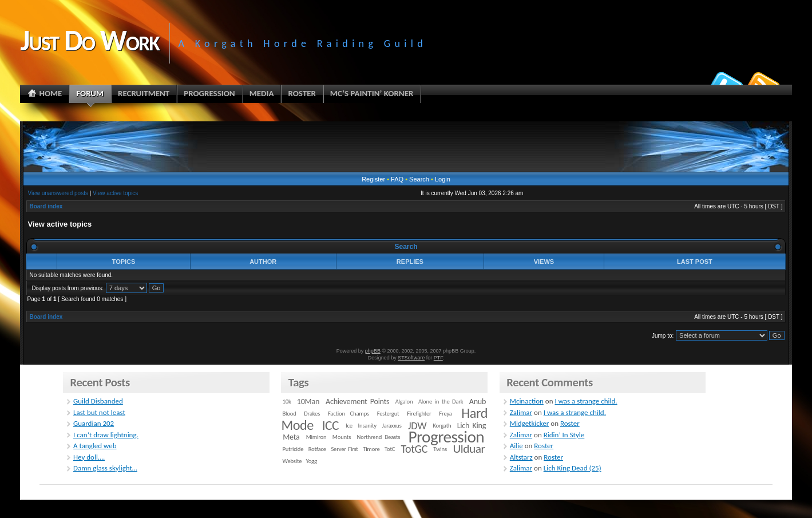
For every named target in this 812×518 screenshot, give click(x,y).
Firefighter (419, 414)
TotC (390, 449)
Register (373, 179)
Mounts (342, 437)
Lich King (472, 426)
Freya (445, 414)
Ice (349, 426)
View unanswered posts (58, 193)
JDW (417, 426)
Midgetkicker (530, 423)
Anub (478, 402)
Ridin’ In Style (564, 435)
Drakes (312, 414)
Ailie (516, 446)
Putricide (293, 449)
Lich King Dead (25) (573, 468)
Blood (290, 414)
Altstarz (521, 457)
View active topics (115, 193)
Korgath (442, 426)
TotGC (415, 449)
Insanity (367, 426)
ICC (330, 425)
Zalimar (521, 412)
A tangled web (95, 446)
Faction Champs (348, 414)
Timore (371, 449)
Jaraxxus (391, 426)
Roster (570, 423)
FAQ (397, 179)
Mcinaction (527, 401)
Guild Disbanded (98, 401)
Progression (446, 437)
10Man (308, 402)
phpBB (373, 351)
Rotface (317, 449)
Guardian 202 (94, 423)
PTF (438, 358)
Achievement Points (357, 402)
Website (292, 461)
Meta (291, 437)
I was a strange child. (586, 401)
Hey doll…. (89, 457)
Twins (440, 449)
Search (419, 179)
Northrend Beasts (379, 437)
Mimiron (316, 437)
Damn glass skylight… (105, 468)
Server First (344, 449)
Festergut (388, 414)
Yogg (312, 461)
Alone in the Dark (441, 402)
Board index (46, 206)
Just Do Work (89, 40)
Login (443, 179)
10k (287, 402)
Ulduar (469, 449)
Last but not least (99, 412)
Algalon (404, 402)
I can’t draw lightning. (106, 435)
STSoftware (411, 358)
